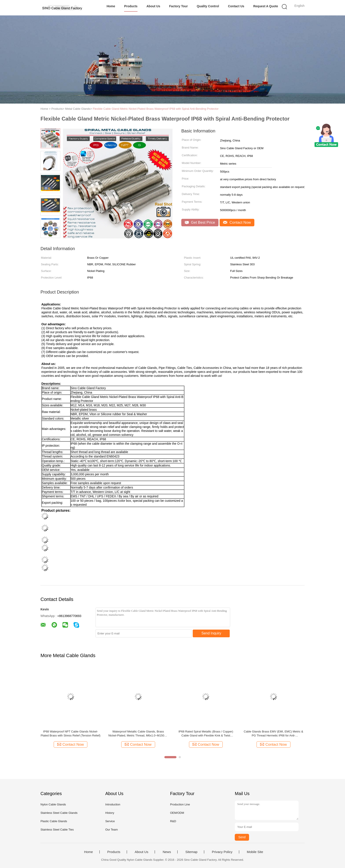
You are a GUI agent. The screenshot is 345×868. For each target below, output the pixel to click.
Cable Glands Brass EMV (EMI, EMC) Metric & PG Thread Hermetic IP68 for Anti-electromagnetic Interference (273, 734)
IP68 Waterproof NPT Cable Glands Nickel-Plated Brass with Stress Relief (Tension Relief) (71, 733)
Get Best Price (200, 222)
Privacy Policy (222, 852)
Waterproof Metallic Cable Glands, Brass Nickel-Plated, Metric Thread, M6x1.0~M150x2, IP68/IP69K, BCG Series (138, 734)
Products (131, 6)
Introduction (113, 804)
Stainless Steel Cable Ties (57, 830)
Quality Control (208, 6)
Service (110, 821)
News (167, 852)
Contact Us (236, 6)
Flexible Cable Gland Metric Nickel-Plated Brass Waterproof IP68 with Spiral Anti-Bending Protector (156, 109)
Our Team (111, 830)
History (110, 813)
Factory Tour (179, 6)
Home (111, 6)
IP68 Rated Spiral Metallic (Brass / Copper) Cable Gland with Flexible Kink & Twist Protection (206, 734)
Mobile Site (255, 852)
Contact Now (237, 222)
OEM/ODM (177, 813)
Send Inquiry (211, 633)
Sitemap (191, 852)
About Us (153, 6)
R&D (173, 821)
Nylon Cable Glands (53, 804)
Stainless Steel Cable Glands (59, 813)
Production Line (180, 804)
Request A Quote (266, 6)
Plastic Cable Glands (54, 821)
